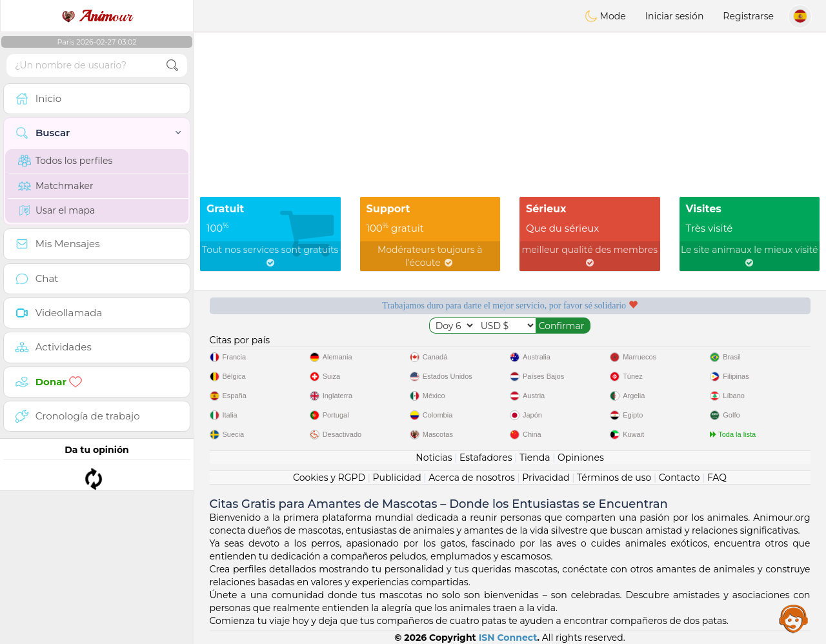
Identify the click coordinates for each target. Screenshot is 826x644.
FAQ (717, 478)
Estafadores (486, 458)
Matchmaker (56, 186)
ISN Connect (508, 638)
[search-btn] (172, 65)
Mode (605, 16)
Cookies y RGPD (329, 478)
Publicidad (397, 478)
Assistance (794, 618)
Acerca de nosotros (472, 478)
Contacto (680, 478)
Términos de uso (614, 478)
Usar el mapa (56, 210)
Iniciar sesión (675, 16)
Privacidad (546, 478)
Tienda (535, 458)
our (97, 16)
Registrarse (748, 16)
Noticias (434, 458)
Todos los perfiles (65, 161)
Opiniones (581, 458)
